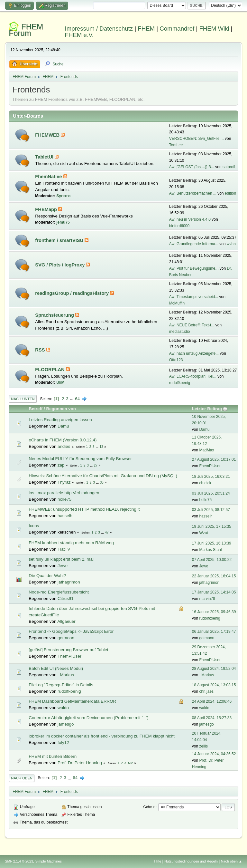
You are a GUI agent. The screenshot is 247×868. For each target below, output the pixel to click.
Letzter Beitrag (210, 409)
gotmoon (66, 638)
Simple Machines (49, 861)
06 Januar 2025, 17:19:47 (214, 632)
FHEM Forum (26, 30)
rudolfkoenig (180, 383)
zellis (203, 746)
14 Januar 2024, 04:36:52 (214, 754)
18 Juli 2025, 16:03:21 (211, 477)
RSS (41, 350)
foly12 (63, 743)
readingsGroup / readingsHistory (73, 293)
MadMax (206, 450)
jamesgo (66, 724)
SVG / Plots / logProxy (60, 265)
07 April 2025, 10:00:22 (212, 560)
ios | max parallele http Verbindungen (64, 493)
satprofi (229, 167)
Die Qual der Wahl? (47, 576)
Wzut (203, 533)
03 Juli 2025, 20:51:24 (211, 493)
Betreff (36, 409)
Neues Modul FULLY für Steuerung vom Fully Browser (80, 459)
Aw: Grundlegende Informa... (194, 244)
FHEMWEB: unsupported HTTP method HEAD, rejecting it (84, 509)
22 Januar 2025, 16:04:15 (214, 576)
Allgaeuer (66, 621)
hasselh (65, 516)
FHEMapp (47, 209)
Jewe (63, 566)
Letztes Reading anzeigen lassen (60, 420)
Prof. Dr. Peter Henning (80, 763)
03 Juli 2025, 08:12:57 (211, 510)
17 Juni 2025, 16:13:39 (212, 543)
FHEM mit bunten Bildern (53, 756)
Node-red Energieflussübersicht (59, 592)
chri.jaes (206, 691)
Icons (34, 526)
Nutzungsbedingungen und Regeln (191, 861)
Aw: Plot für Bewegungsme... (194, 268)
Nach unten (23, 399)
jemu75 (63, 222)
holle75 (64, 499)
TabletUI (45, 157)
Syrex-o (63, 196)
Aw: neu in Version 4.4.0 (190, 219)
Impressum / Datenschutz (99, 29)
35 (102, 482)
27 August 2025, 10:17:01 (214, 459)
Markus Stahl (210, 550)
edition (230, 193)
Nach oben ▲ (232, 861)
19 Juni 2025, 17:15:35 (212, 526)
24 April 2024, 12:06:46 (212, 701)
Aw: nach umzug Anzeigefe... (194, 353)
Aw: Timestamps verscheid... (194, 297)
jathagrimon (69, 582)
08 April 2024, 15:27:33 (212, 718)
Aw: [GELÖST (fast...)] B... (192, 167)
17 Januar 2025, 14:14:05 (214, 592)
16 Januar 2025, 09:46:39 (214, 612)
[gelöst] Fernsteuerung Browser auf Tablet (68, 650)
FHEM (146, 29)
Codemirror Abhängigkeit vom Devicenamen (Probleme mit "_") (88, 718)
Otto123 (176, 360)
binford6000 (179, 226)
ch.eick (205, 483)
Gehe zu (150, 807)
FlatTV (64, 549)
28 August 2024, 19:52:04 (214, 669)
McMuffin (177, 303)
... (72, 399)
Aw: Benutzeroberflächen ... (193, 193)
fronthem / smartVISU (60, 240)
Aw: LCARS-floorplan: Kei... (193, 376)
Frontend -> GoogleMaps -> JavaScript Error (71, 631)
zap (61, 465)
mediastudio (180, 332)
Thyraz (64, 482)
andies (64, 446)
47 (107, 532)
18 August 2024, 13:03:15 (214, 685)
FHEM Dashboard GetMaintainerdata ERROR (72, 701)
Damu (63, 426)
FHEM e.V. (79, 35)
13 (101, 447)
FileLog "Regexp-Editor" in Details (61, 685)
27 (96, 465)
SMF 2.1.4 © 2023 (19, 861)
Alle (130, 763)
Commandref (177, 29)
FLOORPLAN (50, 370)
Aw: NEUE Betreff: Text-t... (192, 325)
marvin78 (207, 599)
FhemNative (49, 177)
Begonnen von (61, 409)
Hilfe (158, 861)
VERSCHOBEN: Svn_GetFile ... (197, 139)
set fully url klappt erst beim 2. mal (61, 559)
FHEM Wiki (214, 29)
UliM (60, 382)
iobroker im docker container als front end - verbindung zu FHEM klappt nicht (101, 736)
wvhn (231, 244)
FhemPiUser (210, 466)
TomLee (176, 145)
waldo (63, 708)
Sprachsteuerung (55, 315)
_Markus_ (67, 675)
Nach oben (22, 778)
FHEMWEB (48, 135)
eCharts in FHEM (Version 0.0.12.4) (63, 440)
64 (77, 399)
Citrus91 (66, 598)
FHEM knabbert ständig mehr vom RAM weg (71, 543)
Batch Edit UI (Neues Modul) (56, 668)
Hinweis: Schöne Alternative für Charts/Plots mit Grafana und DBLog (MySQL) (103, 476)
